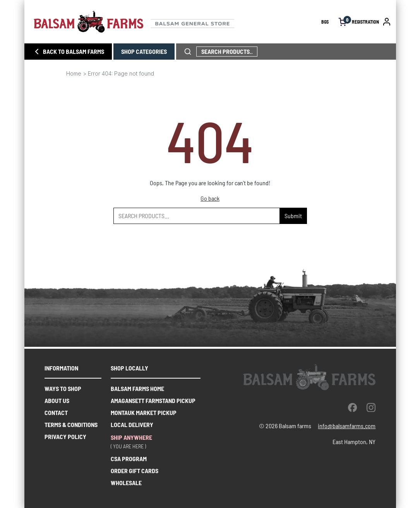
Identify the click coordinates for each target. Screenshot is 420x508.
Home (74, 73)
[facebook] (352, 407)
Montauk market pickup (144, 412)
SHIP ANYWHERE (131, 437)
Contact (56, 412)
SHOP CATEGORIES (144, 51)
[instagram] (371, 407)
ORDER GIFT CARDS (135, 471)
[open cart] (343, 22)
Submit (293, 216)
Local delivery (132, 424)
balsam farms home (137, 388)
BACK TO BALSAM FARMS (68, 52)
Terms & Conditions (71, 424)
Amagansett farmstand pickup (153, 400)
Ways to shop (63, 388)
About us (57, 400)
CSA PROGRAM (129, 459)
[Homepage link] (177, 22)
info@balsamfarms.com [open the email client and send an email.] (347, 426)
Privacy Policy (65, 437)
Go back (210, 198)
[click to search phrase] (188, 52)
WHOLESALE (126, 483)
